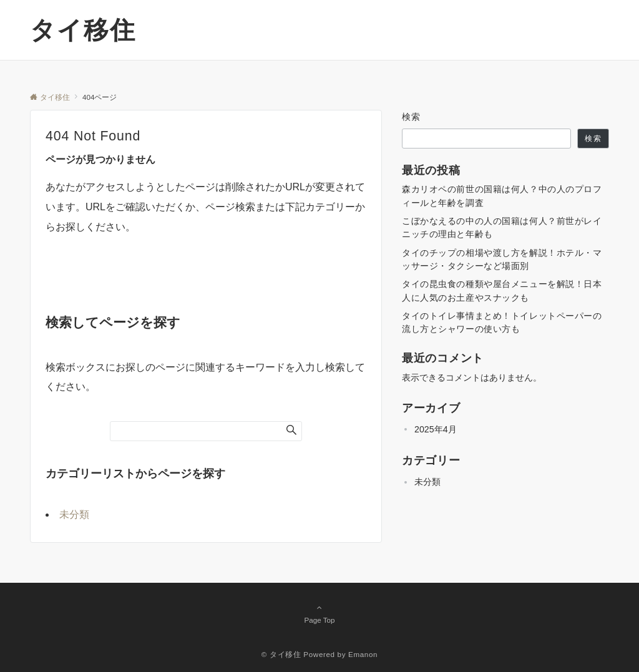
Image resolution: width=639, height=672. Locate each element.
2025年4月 (436, 429)
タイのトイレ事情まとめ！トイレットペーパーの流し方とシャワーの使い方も (502, 322)
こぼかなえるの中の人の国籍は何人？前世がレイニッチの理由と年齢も (502, 227)
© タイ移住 (281, 654)
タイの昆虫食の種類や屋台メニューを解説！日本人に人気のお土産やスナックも (502, 290)
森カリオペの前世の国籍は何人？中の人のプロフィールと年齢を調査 (502, 196)
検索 (412, 117)
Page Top (319, 613)
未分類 (74, 514)
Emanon (363, 654)
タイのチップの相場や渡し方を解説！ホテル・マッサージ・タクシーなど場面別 (502, 259)
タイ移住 (83, 30)
